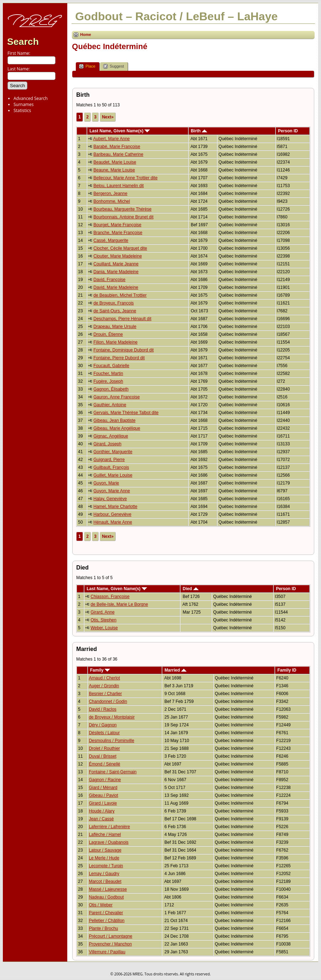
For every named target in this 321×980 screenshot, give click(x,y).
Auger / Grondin (104, 686)
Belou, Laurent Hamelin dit (118, 186)
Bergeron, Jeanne (110, 194)
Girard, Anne (102, 612)
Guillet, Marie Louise (113, 475)
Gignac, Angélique (110, 436)
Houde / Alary (102, 811)
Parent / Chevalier (106, 913)
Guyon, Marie (106, 483)
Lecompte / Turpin (106, 866)
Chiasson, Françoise (110, 597)
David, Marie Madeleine (116, 287)
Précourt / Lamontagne (111, 936)
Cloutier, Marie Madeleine (117, 256)
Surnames (23, 104)
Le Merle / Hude (104, 858)
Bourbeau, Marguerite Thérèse (122, 209)
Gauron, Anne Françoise (116, 397)
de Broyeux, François (113, 303)
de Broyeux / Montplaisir (112, 717)
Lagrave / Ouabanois (109, 842)
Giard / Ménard (103, 788)
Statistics (22, 110)
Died (190, 589)
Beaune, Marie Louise (114, 170)
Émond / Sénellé (105, 764)
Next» (108, 117)
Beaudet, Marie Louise (115, 162)
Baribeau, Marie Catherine (118, 154)
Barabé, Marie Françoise (117, 147)
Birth (199, 131)
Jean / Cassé (101, 819)
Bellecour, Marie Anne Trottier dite (125, 178)
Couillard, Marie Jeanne (116, 264)
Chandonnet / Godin (108, 701)
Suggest (114, 66)
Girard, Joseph (107, 444)
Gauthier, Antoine (110, 405)
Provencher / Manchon (110, 944)
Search (23, 42)
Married (175, 670)
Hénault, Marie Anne (113, 522)
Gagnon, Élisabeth (111, 389)
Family (100, 670)
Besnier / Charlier (106, 694)
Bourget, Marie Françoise (117, 225)
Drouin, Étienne (108, 334)
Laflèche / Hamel (105, 835)
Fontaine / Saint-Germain (113, 772)
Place (87, 66)
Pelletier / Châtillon (107, 921)
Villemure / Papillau (107, 952)
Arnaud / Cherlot (104, 678)
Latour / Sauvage (105, 850)
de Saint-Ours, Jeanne (115, 311)
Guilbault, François (111, 467)
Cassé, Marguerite (111, 240)
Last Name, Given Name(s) (120, 131)
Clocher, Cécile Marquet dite (120, 248)
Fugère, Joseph (108, 381)
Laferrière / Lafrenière (109, 827)
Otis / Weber (101, 905)
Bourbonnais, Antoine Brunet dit (123, 217)
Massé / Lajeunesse (108, 889)
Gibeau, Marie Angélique (117, 428)
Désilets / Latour (104, 733)
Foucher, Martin (108, 374)
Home (86, 35)
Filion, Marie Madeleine (115, 342)
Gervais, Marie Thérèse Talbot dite (126, 413)
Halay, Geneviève (110, 499)
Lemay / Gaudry (104, 874)
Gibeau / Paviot (104, 795)
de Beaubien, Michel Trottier (120, 295)
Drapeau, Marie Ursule (115, 327)
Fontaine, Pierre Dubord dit (119, 358)
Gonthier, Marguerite (113, 452)
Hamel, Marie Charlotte (115, 507)
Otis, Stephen (103, 620)
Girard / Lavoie (103, 803)
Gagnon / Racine (105, 780)
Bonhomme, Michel (112, 201)
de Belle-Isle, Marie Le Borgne (119, 604)
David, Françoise (109, 280)
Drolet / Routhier (104, 748)
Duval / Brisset (103, 756)
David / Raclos (103, 709)
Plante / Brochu (104, 928)
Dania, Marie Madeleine (116, 272)
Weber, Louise (104, 628)
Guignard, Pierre (109, 460)
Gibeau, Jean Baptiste (114, 420)
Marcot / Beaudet (105, 881)
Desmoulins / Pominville (112, 741)
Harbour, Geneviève (112, 514)
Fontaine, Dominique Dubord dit (123, 350)
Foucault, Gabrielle (111, 366)
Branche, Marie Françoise (118, 233)
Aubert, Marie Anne (112, 139)
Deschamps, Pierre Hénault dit (122, 319)
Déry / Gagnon (103, 725)
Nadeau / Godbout (106, 897)
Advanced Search (31, 98)
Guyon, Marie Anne (112, 491)
